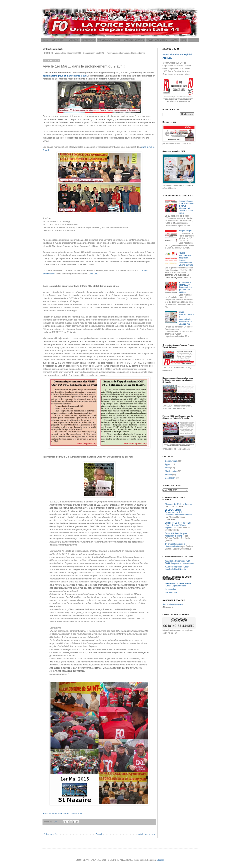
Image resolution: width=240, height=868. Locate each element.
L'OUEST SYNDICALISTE (157, 40)
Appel (168, 464)
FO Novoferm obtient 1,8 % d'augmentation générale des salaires (185, 287)
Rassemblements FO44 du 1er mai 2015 (63, 814)
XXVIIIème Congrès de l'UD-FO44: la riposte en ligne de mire (179, 562)
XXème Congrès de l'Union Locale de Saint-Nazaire (177, 568)
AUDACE (174, 40)
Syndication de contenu (173, 604)
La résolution (171, 589)
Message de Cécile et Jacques (179, 504)
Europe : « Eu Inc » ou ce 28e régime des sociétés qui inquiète (178, 525)
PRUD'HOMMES (88, 40)
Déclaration (170, 478)
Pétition (168, 474)
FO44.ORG (93, 274)
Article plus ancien (147, 834)
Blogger (160, 860)
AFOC (183, 40)
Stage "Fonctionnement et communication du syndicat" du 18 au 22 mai (186, 318)
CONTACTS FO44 (58, 40)
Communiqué (171, 461)
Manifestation (171, 471)
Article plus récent (52, 834)
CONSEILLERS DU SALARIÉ (109, 40)
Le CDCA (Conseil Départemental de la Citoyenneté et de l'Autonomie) (179, 512)
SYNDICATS (74, 40)
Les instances (171, 593)
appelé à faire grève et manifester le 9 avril (65, 76)
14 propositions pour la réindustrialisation (175, 545)
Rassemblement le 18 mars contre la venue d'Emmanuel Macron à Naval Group (186, 207)
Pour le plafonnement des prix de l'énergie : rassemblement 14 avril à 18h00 (186, 259)
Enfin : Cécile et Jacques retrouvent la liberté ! (176, 535)
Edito (167, 468)
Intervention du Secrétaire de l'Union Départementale (178, 585)
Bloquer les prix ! (186, 231)
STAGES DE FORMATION (134, 40)
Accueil (45, 40)
